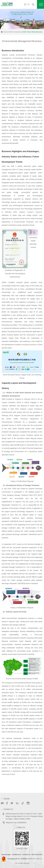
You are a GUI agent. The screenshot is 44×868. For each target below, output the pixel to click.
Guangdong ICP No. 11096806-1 (18, 859)
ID (28, 4)
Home (6, 32)
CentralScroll (26, 855)
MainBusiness (17, 855)
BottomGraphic (6, 855)
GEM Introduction (15, 32)
